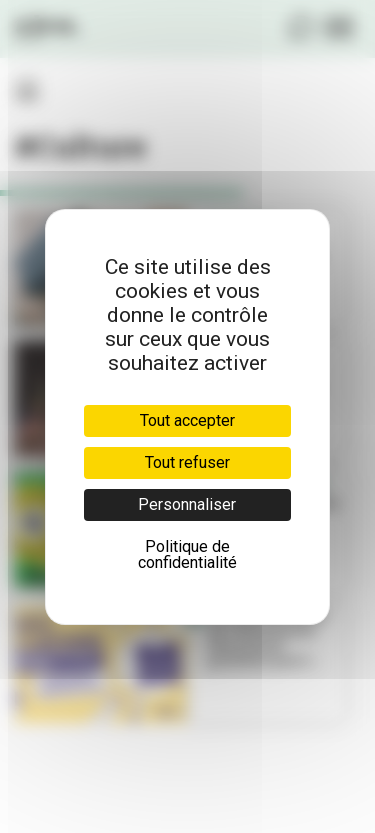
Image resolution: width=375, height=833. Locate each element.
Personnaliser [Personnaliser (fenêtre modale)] (187, 504)
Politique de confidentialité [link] (187, 554)
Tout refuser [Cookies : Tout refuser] (187, 462)
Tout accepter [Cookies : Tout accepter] (187, 420)
